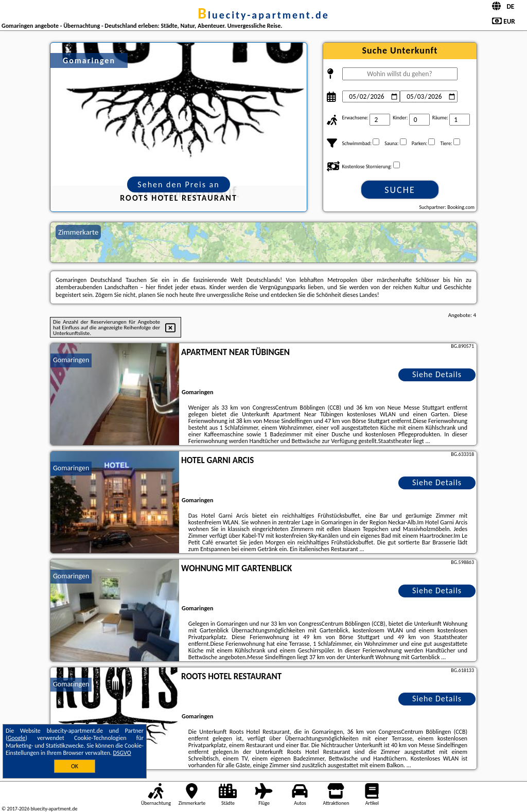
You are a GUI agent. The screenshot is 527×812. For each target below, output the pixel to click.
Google (17, 738)
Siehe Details (437, 374)
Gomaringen (71, 360)
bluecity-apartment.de (263, 15)
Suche (400, 190)
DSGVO (122, 753)
